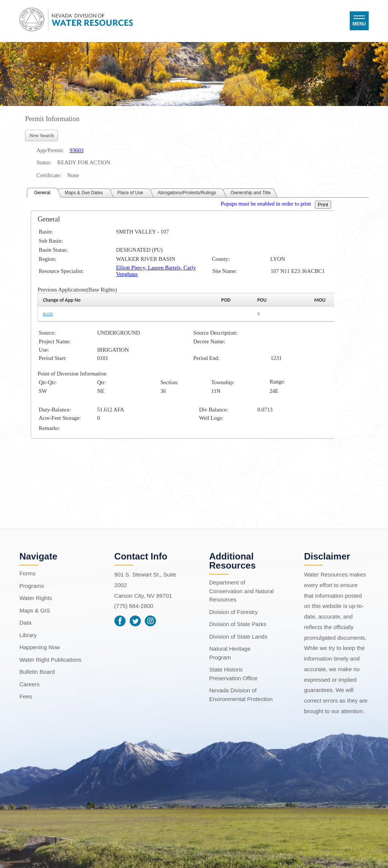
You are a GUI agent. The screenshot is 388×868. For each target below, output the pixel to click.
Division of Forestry (233, 612)
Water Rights (36, 598)
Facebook (120, 621)
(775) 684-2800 (134, 606)
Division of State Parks (238, 624)
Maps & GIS (35, 610)
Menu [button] (359, 24)
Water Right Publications (50, 660)
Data (25, 623)
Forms (27, 573)
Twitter (135, 621)
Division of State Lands (238, 637)
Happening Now (40, 647)
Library (28, 635)
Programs (32, 586)
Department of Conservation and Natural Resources (241, 591)
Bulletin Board (37, 672)
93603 (77, 150)
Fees (26, 696)
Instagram (150, 621)
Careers (29, 684)
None (73, 175)
